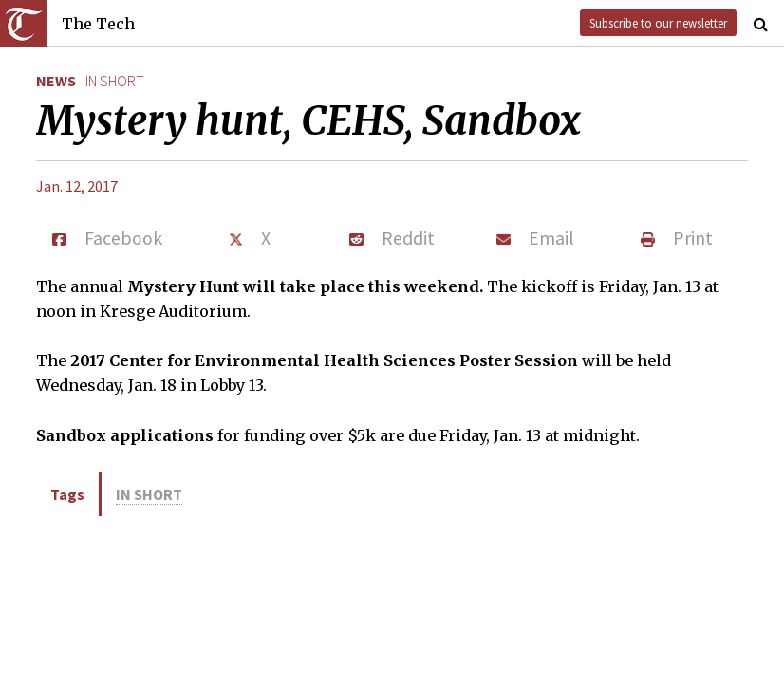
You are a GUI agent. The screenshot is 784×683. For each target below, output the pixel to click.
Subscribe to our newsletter (658, 23)
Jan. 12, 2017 (77, 186)
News (56, 81)
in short (115, 81)
